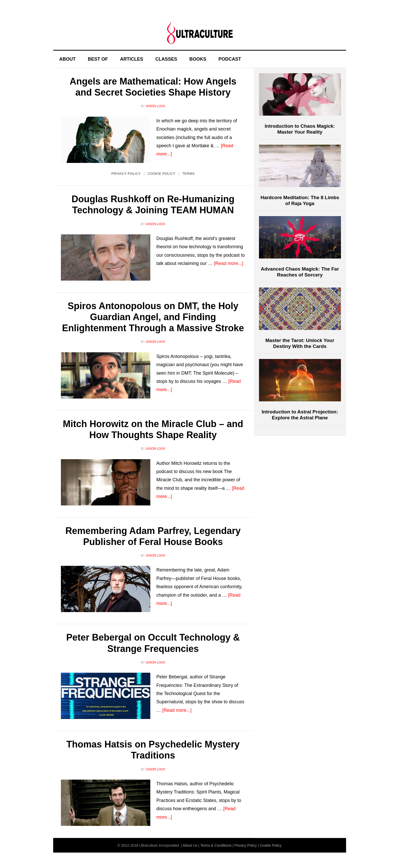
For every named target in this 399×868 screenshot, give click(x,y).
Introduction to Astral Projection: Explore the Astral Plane (300, 415)
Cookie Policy (161, 174)
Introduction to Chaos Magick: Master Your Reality (300, 129)
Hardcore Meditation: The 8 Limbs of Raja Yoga (300, 200)
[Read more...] (229, 263)
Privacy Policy (126, 174)
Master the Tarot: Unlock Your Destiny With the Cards (300, 343)
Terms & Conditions (216, 845)
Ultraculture (200, 33)
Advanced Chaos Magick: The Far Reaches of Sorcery (300, 272)
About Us (190, 845)
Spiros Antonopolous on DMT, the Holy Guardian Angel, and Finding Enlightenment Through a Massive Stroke (153, 317)
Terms (188, 174)
